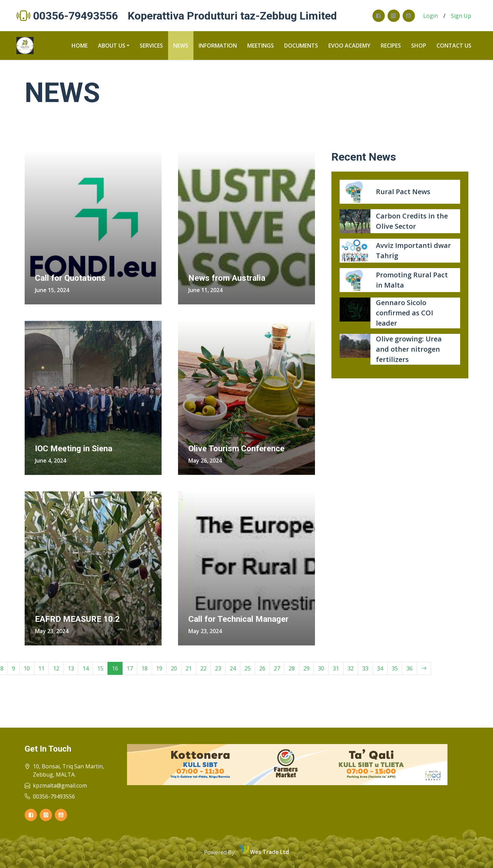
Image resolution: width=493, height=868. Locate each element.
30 (321, 668)
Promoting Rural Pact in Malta (412, 280)
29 (306, 668)
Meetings (261, 46)
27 (277, 668)
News (181, 46)
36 (409, 668)
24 (233, 668)
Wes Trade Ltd (269, 852)
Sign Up (461, 16)
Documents (301, 46)
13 (71, 668)
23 (218, 668)
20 (174, 668)
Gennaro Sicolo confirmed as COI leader (404, 313)
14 (86, 668)
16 (115, 668)
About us (112, 46)
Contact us (454, 46)
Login (431, 16)
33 (365, 668)
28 (292, 668)
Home (80, 46)
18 (144, 668)
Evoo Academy (349, 46)
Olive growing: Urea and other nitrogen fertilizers (409, 349)
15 (100, 668)
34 (380, 668)
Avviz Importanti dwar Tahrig (413, 250)
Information (218, 46)
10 (27, 668)
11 (41, 668)
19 (159, 668)
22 (203, 668)
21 (189, 668)
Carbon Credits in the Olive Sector (412, 221)
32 (351, 668)
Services (151, 46)
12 (56, 668)
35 (395, 668)
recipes (391, 46)
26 (262, 668)
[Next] (424, 668)
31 (336, 668)
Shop (419, 46)
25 (248, 668)
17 (130, 668)
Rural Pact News (403, 192)
